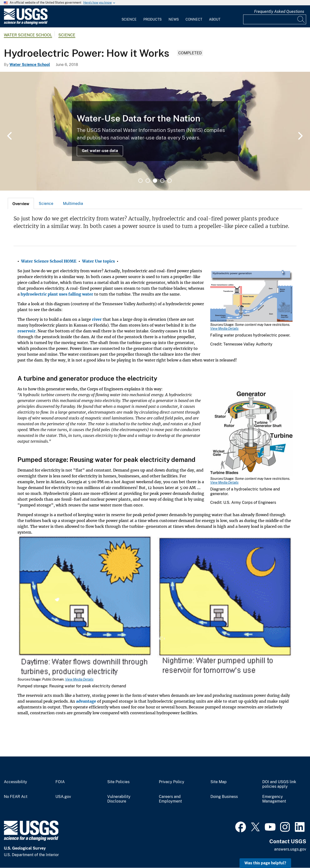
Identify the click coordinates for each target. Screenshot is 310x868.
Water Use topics (98, 261)
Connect (194, 19)
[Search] (301, 19)
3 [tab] (155, 181)
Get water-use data (100, 151)
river (97, 319)
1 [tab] (140, 181)
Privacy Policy (172, 782)
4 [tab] (162, 181)
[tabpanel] (155, 131)
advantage (86, 701)
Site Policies (118, 782)
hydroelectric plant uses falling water (57, 294)
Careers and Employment (170, 799)
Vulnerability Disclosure (119, 799)
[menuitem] (129, 16)
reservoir (27, 331)
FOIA (60, 782)
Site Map (219, 782)
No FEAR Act (16, 797)
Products (152, 19)
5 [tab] (170, 181)
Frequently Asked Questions (279, 12)
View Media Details (224, 329)
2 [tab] (148, 181)
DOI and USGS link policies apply (279, 784)
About (215, 19)
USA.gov (63, 797)
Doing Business (224, 797)
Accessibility (15, 782)
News (174, 19)
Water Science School (28, 35)
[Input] (275, 19)
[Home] (26, 23)
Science (129, 19)
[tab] (21, 203)
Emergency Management (274, 799)
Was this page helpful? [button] (265, 863)
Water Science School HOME (49, 261)
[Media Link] (251, 296)
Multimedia (73, 204)
